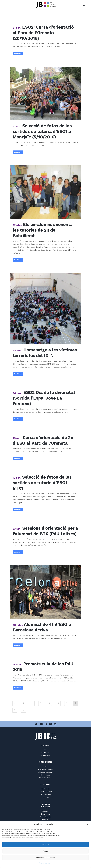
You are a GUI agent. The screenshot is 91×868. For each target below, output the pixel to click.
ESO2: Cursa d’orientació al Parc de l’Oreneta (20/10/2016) (43, 33)
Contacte (46, 797)
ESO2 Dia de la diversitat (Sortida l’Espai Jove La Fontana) (44, 398)
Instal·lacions (45, 789)
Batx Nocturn (45, 755)
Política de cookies (43, 863)
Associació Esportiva (45, 769)
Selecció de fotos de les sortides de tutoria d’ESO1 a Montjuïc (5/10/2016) (42, 131)
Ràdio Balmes (45, 817)
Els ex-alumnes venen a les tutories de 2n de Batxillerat (42, 230)
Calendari (45, 811)
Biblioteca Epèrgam (45, 772)
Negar (46, 851)
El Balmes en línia (45, 792)
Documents (46, 814)
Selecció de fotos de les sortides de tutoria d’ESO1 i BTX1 (42, 483)
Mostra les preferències (45, 858)
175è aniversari (45, 775)
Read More (18, 54)
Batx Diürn (45, 752)
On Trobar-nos (46, 795)
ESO (46, 750)
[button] (87, 824)
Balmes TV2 (45, 820)
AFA (45, 766)
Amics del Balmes (45, 778)
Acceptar (45, 844)
